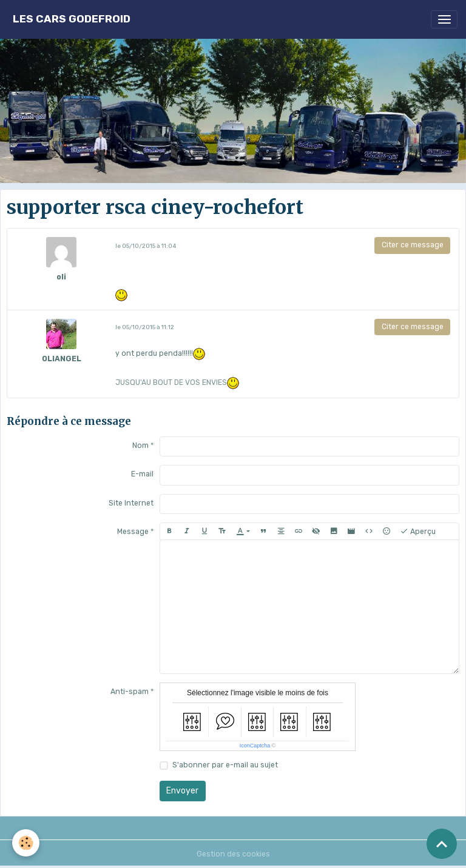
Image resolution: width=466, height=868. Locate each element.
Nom (140, 446)
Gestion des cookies (233, 854)
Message (133, 532)
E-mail (142, 474)
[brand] (72, 19)
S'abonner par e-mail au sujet (225, 765)
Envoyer (182, 791)
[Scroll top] (442, 844)
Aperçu (418, 532)
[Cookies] (26, 843)
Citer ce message (413, 245)
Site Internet (131, 503)
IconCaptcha (255, 746)
